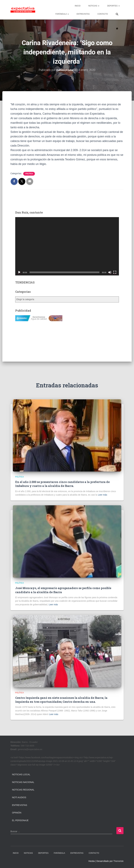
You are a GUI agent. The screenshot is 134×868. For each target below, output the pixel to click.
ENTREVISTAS (83, 14)
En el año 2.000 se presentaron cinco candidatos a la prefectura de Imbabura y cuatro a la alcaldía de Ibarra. (62, 484)
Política (29, 173)
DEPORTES (113, 6)
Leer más (103, 495)
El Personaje (20, 820)
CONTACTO (103, 14)
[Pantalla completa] (115, 272)
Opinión (17, 813)
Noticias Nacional (23, 782)
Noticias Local (21, 774)
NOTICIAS (94, 6)
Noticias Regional (23, 790)
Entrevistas (20, 805)
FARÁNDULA (62, 14)
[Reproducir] (19, 272)
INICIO (78, 6)
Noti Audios (19, 797)
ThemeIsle (118, 861)
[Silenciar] (110, 272)
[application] (67, 246)
